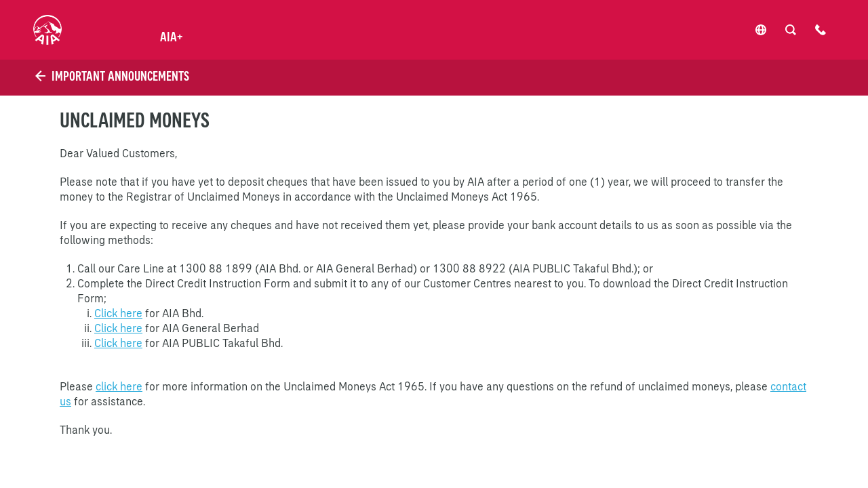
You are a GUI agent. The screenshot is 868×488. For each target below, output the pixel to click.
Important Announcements (111, 76)
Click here (118, 313)
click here (119, 386)
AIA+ (171, 37)
